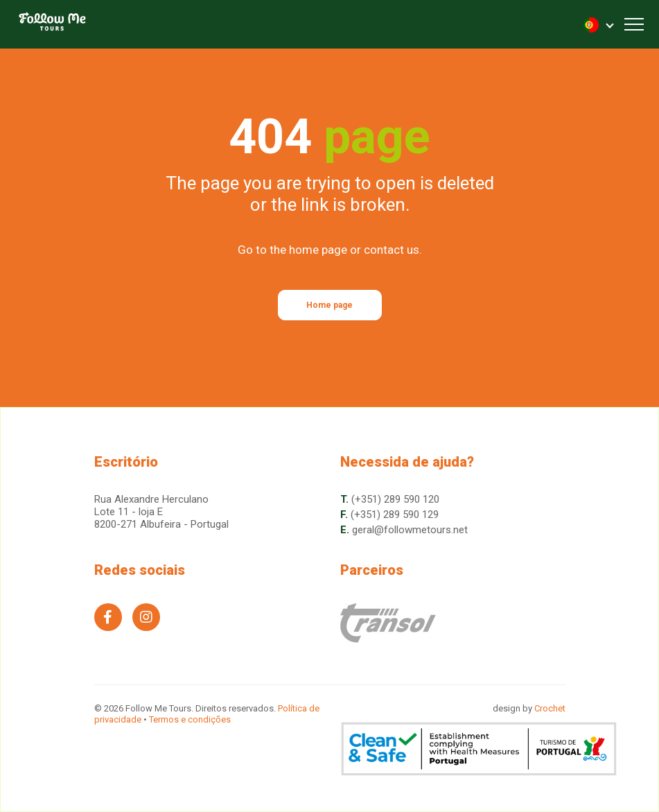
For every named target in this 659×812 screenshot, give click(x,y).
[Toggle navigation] (634, 24)
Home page (329, 305)
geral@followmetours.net (410, 530)
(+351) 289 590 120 (395, 499)
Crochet (550, 708)
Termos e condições (190, 719)
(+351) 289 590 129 (395, 515)
